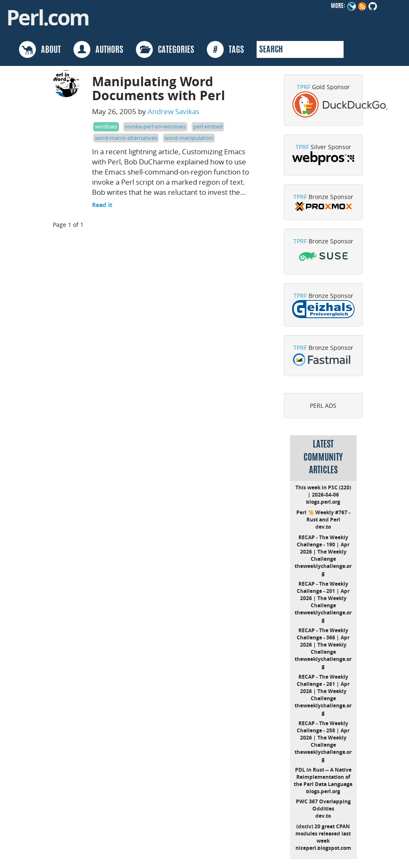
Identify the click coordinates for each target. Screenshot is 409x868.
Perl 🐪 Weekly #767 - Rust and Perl (323, 516)
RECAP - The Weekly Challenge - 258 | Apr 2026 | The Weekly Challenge (323, 734)
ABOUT (40, 49)
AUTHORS (98, 49)
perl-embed (208, 126)
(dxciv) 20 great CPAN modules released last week (323, 834)
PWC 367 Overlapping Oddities (323, 805)
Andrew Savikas (173, 111)
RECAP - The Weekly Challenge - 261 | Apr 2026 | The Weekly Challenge (323, 688)
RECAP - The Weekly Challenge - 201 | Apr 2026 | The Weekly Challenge (323, 595)
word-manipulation (189, 138)
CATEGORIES (165, 49)
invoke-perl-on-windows (155, 126)
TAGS (225, 49)
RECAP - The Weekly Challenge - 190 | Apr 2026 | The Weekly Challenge (323, 548)
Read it (102, 205)
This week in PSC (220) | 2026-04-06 (323, 491)
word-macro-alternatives (126, 138)
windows (106, 126)
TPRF (303, 87)
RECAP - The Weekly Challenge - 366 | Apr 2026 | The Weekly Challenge (323, 641)
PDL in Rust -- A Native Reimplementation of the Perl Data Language (323, 777)
